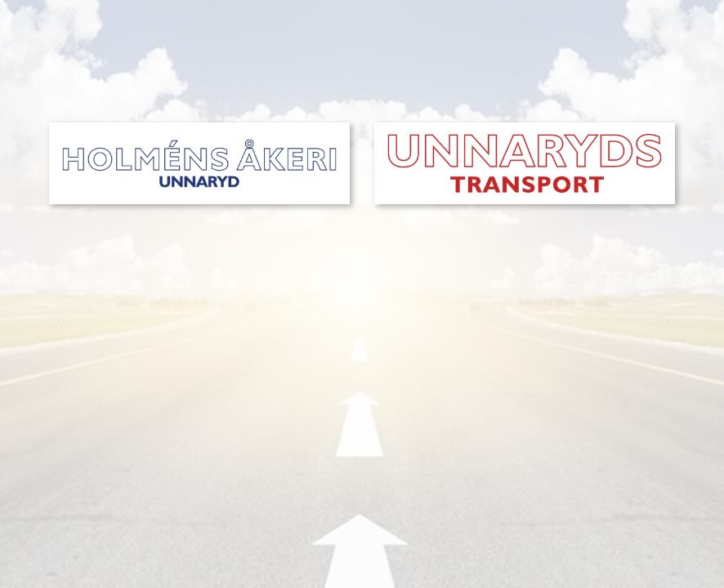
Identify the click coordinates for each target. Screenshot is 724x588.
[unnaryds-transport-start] (525, 128)
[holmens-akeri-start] (199, 128)
